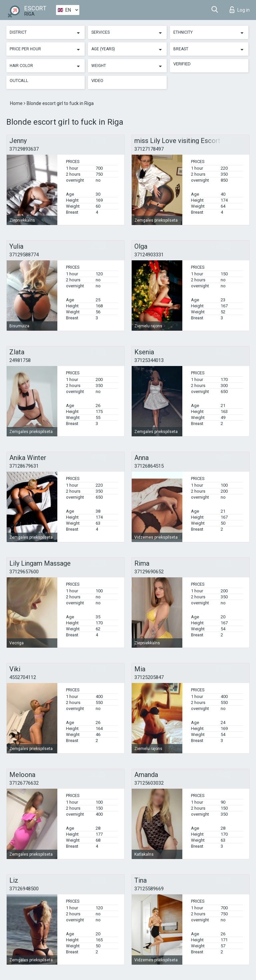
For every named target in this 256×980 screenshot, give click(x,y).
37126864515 (149, 466)
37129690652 (149, 572)
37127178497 (149, 149)
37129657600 (24, 572)
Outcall (19, 80)
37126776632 (24, 783)
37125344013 (149, 360)
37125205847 (149, 677)
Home (17, 103)
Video (97, 80)
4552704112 (23, 677)
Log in (240, 10)
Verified (182, 64)
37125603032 (149, 783)
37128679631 (24, 466)
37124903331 (149, 255)
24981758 (20, 360)
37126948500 (24, 889)
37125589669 (149, 889)
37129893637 (24, 149)
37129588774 (24, 255)
